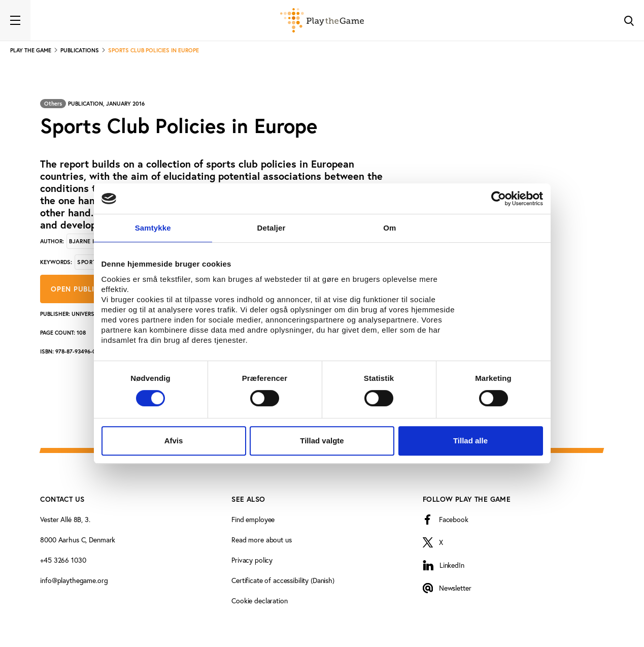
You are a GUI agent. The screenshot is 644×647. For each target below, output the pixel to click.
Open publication (86, 289)
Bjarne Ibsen (89, 241)
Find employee (253, 519)
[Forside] (322, 20)
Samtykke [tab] (153, 228)
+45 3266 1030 (63, 560)
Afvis (174, 441)
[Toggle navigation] (15, 20)
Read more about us (261, 540)
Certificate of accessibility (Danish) (283, 580)
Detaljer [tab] (272, 228)
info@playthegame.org (74, 580)
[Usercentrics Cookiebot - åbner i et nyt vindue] (499, 199)
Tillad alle (470, 441)
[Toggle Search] (629, 20)
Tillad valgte (322, 441)
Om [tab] (389, 228)
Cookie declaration (259, 601)
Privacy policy (252, 560)
